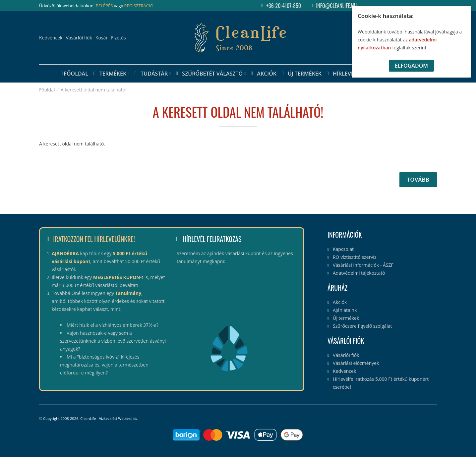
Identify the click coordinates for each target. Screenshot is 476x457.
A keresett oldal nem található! (94, 90)
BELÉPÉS (104, 6)
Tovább (418, 179)
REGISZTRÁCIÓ (139, 6)
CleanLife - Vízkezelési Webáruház (109, 418)
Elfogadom (411, 66)
